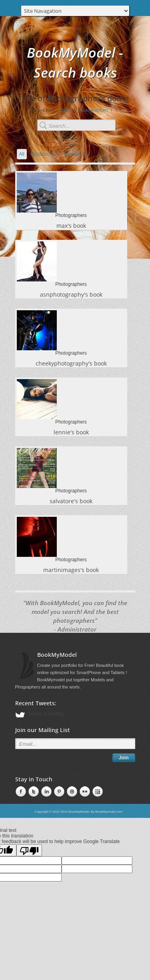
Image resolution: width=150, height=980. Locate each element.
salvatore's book (71, 501)
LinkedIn (33, 792)
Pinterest (46, 792)
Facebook (20, 792)
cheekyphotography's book (71, 363)
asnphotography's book (71, 294)
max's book (71, 226)
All (22, 154)
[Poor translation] (29, 850)
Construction (44, 154)
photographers (93, 110)
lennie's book (71, 432)
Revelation (75, 154)
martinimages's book (71, 570)
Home (65, 110)
